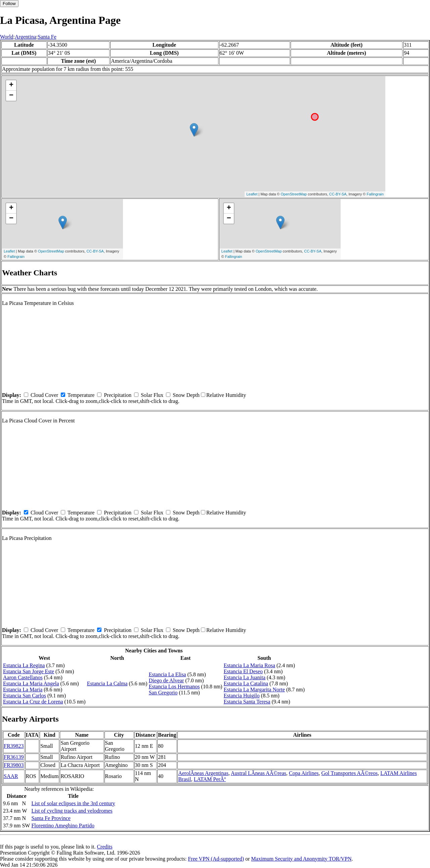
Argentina (26, 37)
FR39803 (14, 765)
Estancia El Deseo (243, 671)
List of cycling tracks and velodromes (72, 811)
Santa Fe (47, 37)
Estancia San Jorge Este (29, 671)
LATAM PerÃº (210, 779)
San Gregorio (163, 693)
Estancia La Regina (24, 665)
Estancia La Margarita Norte (254, 690)
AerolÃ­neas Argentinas (203, 773)
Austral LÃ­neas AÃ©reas (259, 773)
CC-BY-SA (338, 194)
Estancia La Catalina (246, 683)
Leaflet (252, 194)
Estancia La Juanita (245, 677)
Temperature (81, 395)
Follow (9, 4)
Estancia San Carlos (25, 696)
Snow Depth (186, 395)
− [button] (11, 96)
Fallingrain (375, 194)
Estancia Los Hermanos (174, 687)
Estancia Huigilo (242, 696)
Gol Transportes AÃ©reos (349, 773)
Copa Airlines (304, 773)
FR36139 (14, 757)
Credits (104, 847)
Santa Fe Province (51, 818)
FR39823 (14, 746)
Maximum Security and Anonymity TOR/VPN (302, 859)
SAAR (11, 776)
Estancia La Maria (23, 690)
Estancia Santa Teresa (247, 702)
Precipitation (118, 395)
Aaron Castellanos (23, 677)
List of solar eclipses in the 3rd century (73, 803)
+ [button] (11, 85)
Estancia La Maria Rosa (249, 665)
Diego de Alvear (166, 680)
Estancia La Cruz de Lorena (33, 702)
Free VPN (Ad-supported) (216, 859)
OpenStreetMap (294, 194)
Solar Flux (152, 395)
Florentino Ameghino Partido (63, 826)
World (7, 37)
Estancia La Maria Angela (31, 683)
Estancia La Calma (107, 683)
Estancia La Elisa (167, 674)
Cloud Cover (44, 395)
